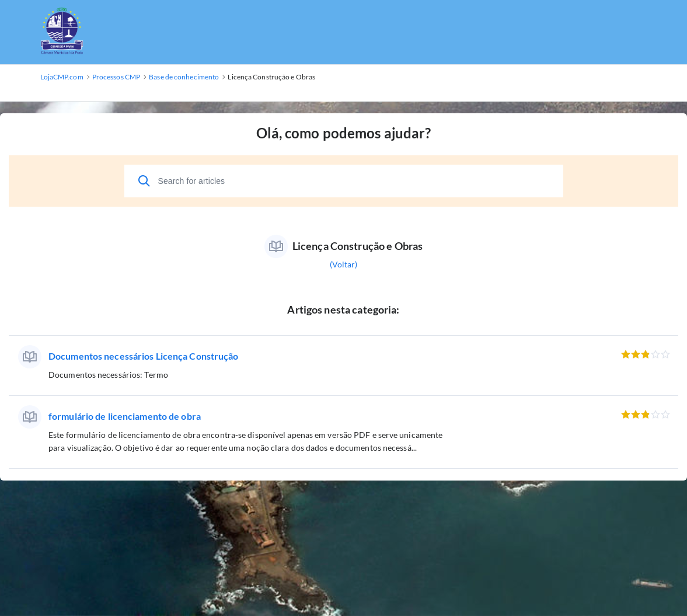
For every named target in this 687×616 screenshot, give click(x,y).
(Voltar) (344, 264)
